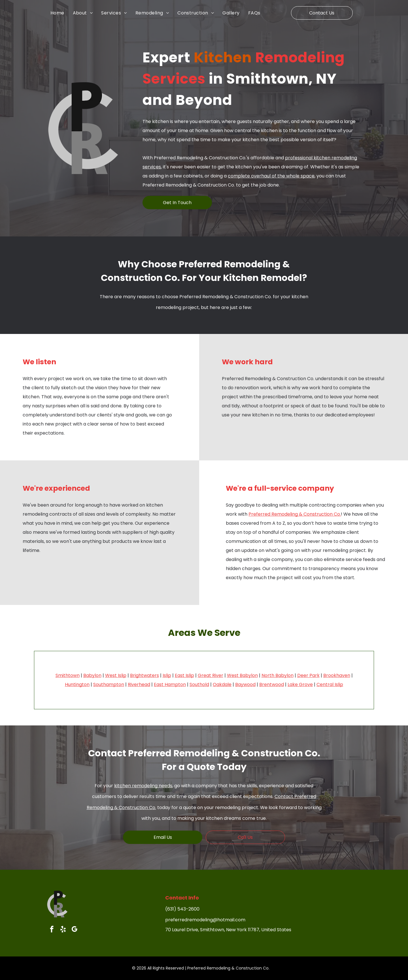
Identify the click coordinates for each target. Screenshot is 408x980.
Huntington (77, 684)
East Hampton (170, 684)
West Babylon (242, 675)
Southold (199, 684)
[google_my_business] (74, 930)
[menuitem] (62, 13)
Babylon (92, 675)
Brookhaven (337, 675)
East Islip (184, 675)
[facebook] (52, 930)
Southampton (109, 684)
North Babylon (278, 675)
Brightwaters (144, 675)
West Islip (116, 675)
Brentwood (272, 684)
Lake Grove (300, 684)
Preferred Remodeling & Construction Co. (295, 514)
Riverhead (139, 684)
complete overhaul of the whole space (271, 176)
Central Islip (330, 684)
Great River (211, 675)
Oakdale (222, 684)
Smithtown (68, 675)
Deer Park (308, 675)
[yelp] (63, 930)
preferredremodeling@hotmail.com (205, 920)
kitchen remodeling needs (143, 786)
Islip (167, 675)
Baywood (245, 684)
